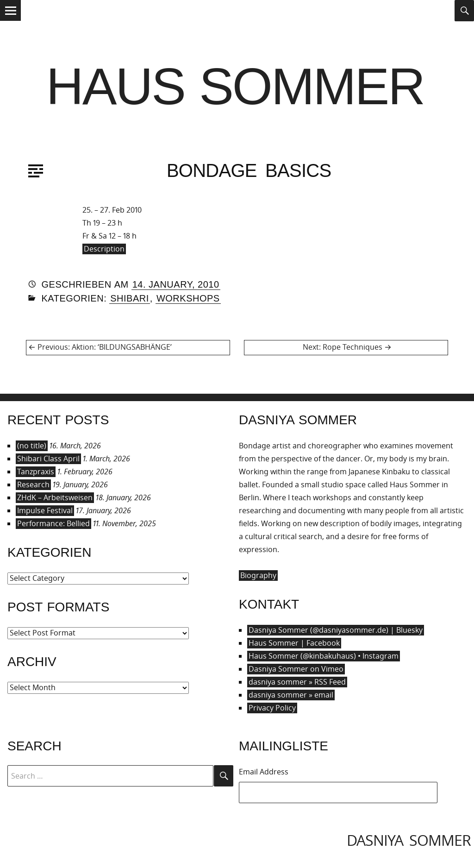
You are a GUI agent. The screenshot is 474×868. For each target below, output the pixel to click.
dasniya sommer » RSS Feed (297, 682)
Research (33, 484)
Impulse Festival (45, 510)
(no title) (32, 446)
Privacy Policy (272, 708)
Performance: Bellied (53, 523)
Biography (258, 575)
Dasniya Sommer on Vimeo (296, 669)
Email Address (264, 772)
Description (104, 249)
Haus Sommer (235, 86)
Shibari (130, 298)
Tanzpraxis (36, 472)
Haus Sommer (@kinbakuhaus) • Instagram (324, 656)
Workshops (188, 298)
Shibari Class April (48, 459)
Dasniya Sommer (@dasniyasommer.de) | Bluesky (336, 630)
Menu (10, 20)
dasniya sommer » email (291, 695)
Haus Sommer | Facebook (294, 643)
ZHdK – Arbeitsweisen (55, 497)
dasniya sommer (409, 840)
